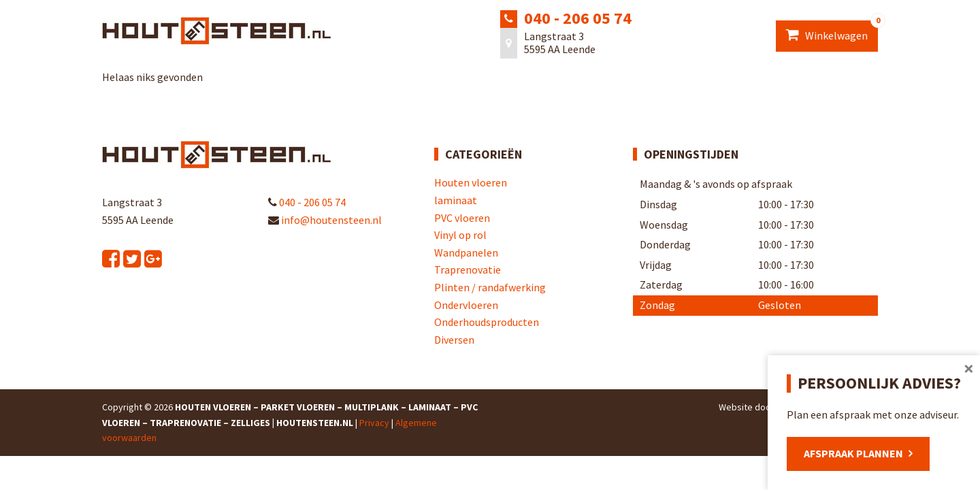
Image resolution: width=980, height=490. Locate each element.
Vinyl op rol (460, 235)
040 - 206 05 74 (578, 18)
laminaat (456, 200)
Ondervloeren (466, 305)
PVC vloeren (462, 218)
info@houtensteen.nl (325, 220)
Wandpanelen (466, 252)
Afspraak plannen (853, 453)
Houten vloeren (471, 182)
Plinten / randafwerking (490, 287)
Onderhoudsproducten (487, 322)
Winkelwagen (832, 31)
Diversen (454, 340)
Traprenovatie (468, 269)
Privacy (374, 423)
